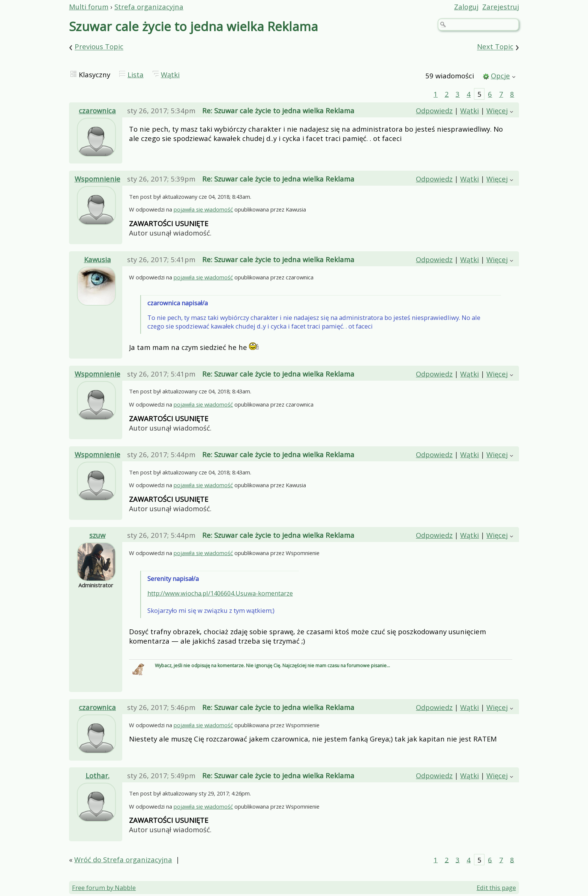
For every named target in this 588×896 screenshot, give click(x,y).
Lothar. (97, 775)
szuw (97, 535)
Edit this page (496, 888)
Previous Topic (99, 47)
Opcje (500, 76)
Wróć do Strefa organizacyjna (123, 859)
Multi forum (89, 7)
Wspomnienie (97, 179)
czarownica (97, 110)
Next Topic (495, 47)
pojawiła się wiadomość (203, 209)
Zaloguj (466, 7)
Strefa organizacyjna (149, 7)
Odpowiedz (434, 110)
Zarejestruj (501, 7)
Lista (136, 74)
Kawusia (97, 259)
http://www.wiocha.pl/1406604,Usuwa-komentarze (220, 593)
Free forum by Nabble (104, 888)
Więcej (497, 110)
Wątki (170, 74)
